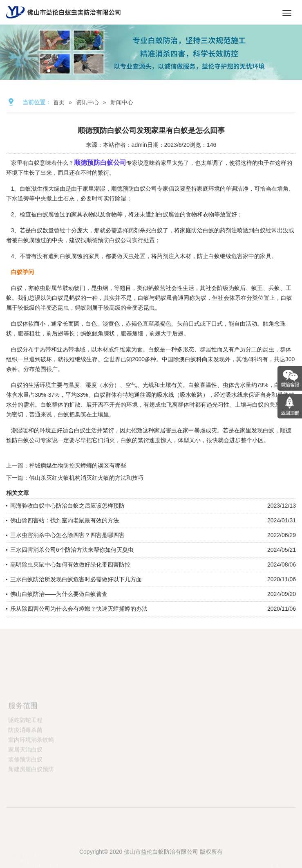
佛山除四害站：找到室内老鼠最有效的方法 (65, 520)
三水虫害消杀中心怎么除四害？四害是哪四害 (67, 535)
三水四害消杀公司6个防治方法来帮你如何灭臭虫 (72, 550)
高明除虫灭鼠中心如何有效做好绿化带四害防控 (70, 564)
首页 (59, 102)
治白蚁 (206, 230)
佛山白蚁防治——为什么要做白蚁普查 (59, 594)
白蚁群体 (105, 395)
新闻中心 (122, 102)
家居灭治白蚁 (25, 773)
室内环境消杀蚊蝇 (31, 763)
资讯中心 (87, 102)
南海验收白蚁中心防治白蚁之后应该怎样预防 (67, 506)
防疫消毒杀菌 (25, 753)
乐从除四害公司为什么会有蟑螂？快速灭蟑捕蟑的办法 (79, 609)
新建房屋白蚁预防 (31, 792)
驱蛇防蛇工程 (25, 743)
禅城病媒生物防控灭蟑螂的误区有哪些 (78, 465)
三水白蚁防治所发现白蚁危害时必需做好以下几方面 (76, 579)
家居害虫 (166, 430)
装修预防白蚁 (25, 783)
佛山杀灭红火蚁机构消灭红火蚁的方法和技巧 (86, 478)
